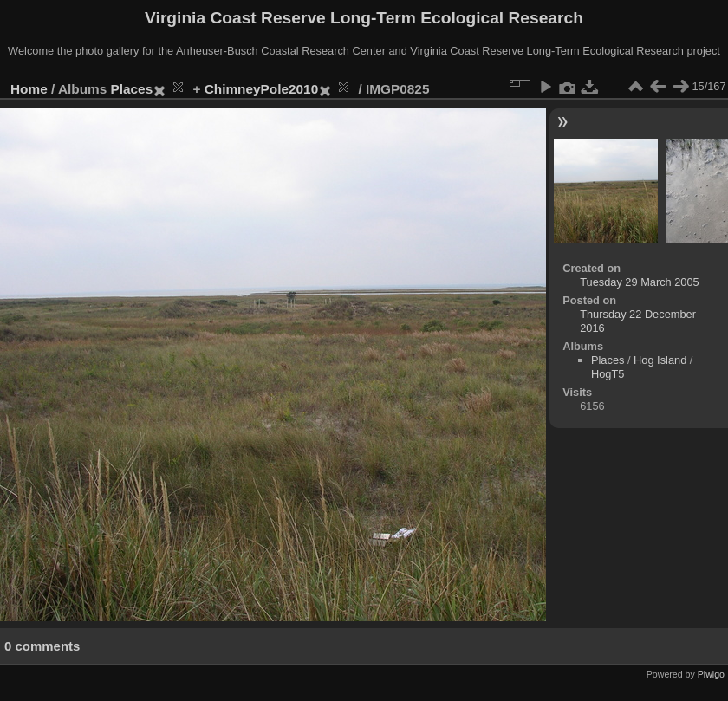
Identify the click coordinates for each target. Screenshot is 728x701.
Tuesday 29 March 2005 (640, 282)
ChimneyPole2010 (261, 89)
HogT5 (608, 374)
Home (29, 89)
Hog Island (660, 360)
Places (132, 89)
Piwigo (711, 674)
